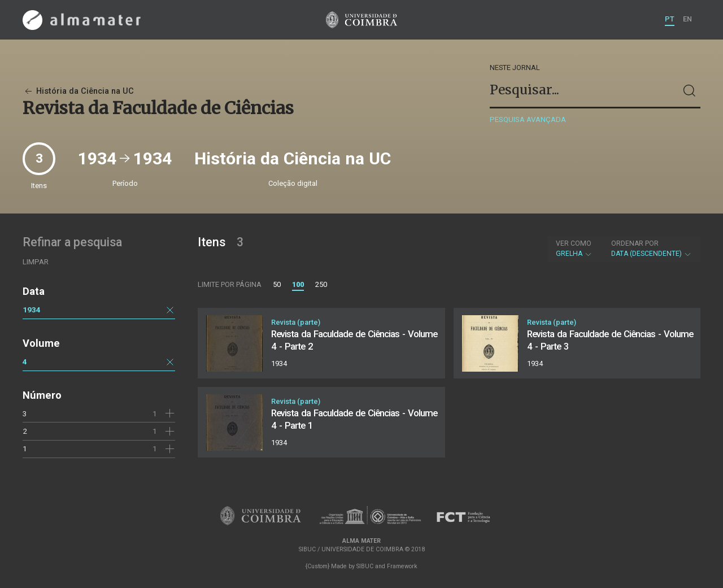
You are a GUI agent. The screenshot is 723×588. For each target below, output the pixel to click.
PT (670, 19)
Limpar (36, 262)
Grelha (574, 249)
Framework (402, 566)
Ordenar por (635, 243)
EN (687, 19)
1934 (32, 310)
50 (277, 284)
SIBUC (365, 566)
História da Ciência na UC (78, 91)
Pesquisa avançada (528, 119)
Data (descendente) (652, 249)
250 (321, 284)
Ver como (574, 243)
